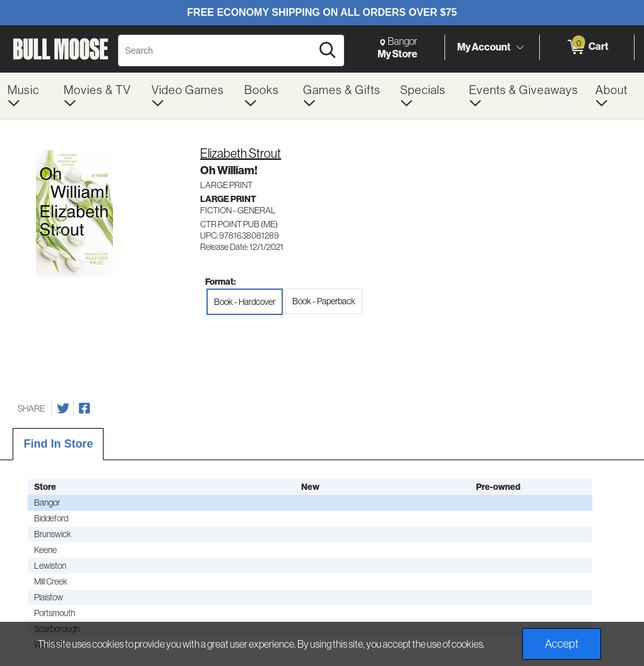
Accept (562, 644)
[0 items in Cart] (587, 47)
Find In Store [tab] (58, 444)
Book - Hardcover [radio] (245, 302)
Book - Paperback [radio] (324, 301)
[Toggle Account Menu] (520, 47)
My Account (484, 47)
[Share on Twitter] (63, 408)
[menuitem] (28, 96)
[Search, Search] (217, 51)
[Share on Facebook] (85, 408)
